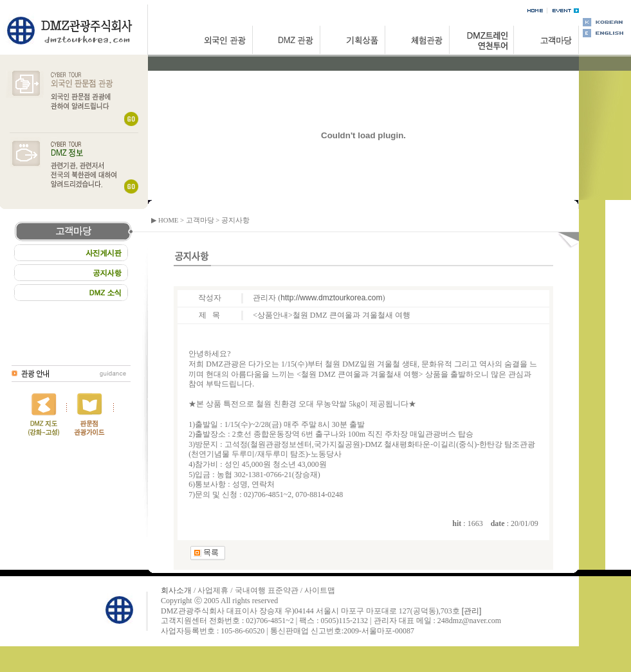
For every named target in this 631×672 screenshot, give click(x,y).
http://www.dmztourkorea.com (331, 298)
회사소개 (176, 590)
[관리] (472, 611)
